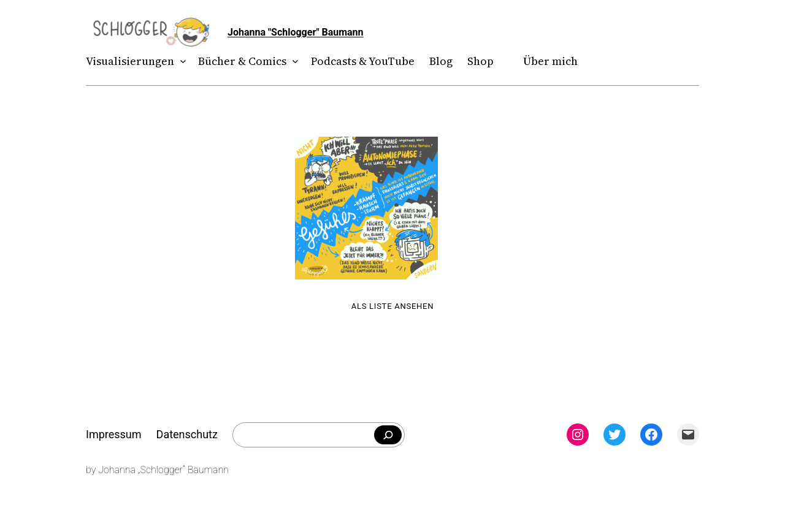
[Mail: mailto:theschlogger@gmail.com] (688, 435)
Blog (441, 61)
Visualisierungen (130, 61)
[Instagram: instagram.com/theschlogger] (578, 435)
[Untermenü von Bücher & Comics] (293, 62)
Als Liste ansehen (393, 306)
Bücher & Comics (242, 61)
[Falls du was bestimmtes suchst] (388, 435)
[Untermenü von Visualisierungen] (181, 62)
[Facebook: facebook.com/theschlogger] (651, 435)
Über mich (550, 61)
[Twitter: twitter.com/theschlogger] (615, 435)
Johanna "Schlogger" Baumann (296, 32)
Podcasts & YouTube (363, 61)
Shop (481, 61)
